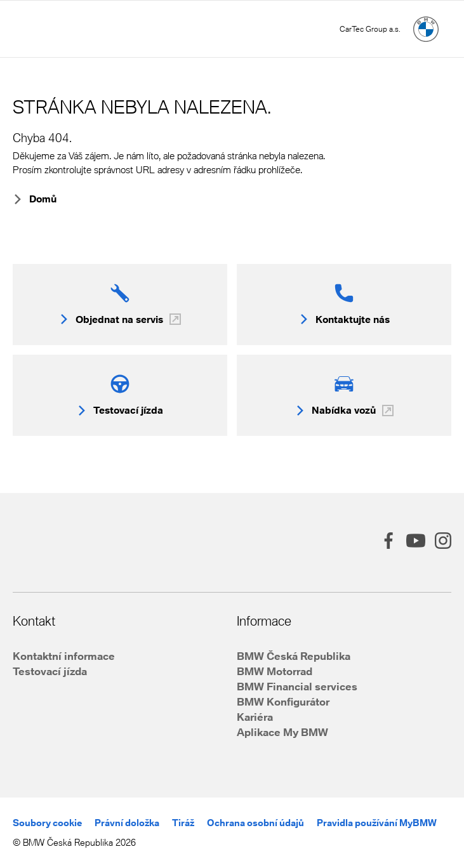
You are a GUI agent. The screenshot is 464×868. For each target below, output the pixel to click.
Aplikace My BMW (282, 732)
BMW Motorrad (275, 671)
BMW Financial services (297, 686)
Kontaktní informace (64, 656)
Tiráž (183, 823)
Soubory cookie (47, 823)
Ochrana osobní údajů (255, 823)
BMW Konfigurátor (283, 701)
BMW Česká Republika (294, 656)
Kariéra (255, 717)
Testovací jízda (50, 671)
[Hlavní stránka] (426, 29)
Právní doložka (127, 823)
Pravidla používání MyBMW (377, 823)
